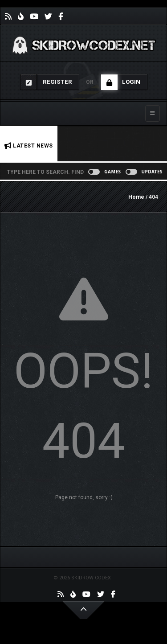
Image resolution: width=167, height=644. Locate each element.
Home (136, 197)
